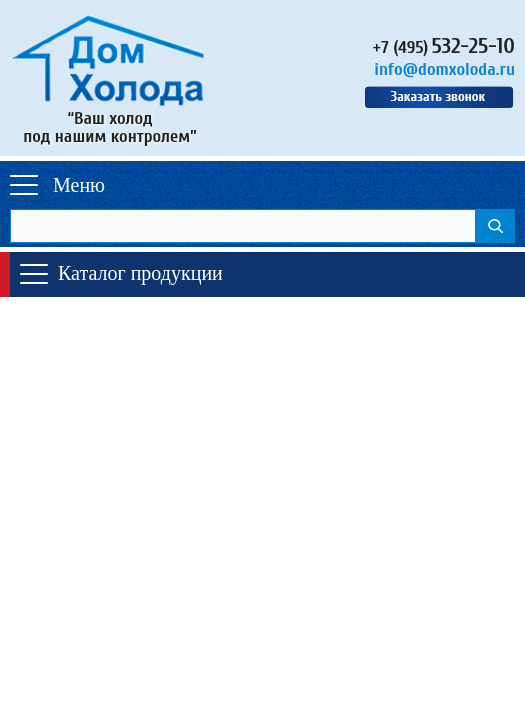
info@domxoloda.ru (444, 69)
